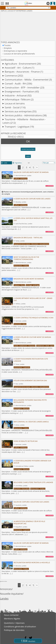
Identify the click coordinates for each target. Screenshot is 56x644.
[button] (28, 150)
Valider (28, 156)
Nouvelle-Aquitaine (11, 594)
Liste (4, 163)
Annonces (6, 589)
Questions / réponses (14, 623)
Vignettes (17, 163)
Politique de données (14, 630)
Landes (4, 598)
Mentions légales (12, 619)
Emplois (8, 48)
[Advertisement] (28, 26)
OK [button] (28, 141)
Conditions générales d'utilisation (20, 626)
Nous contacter (11, 615)
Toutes (7, 45)
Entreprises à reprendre (16, 51)
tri (29, 163)
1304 (28, 641)
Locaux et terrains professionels (19, 54)
